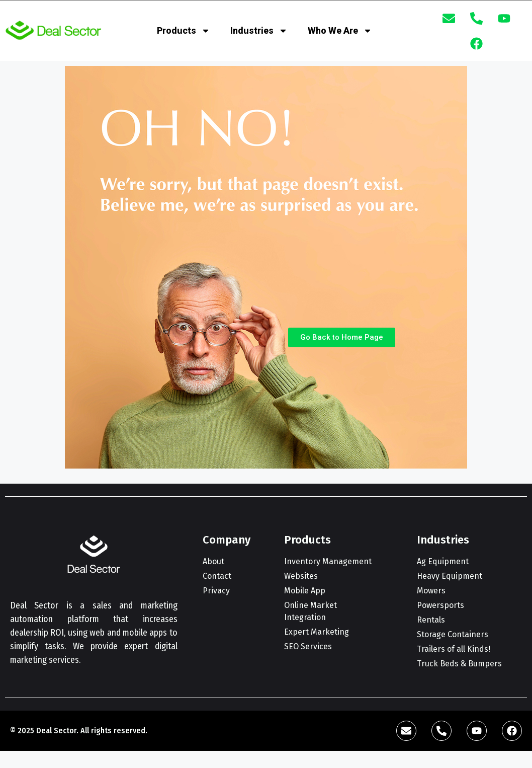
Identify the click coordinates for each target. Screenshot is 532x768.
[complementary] (459, 713)
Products (184, 31)
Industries (259, 31)
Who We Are (340, 31)
